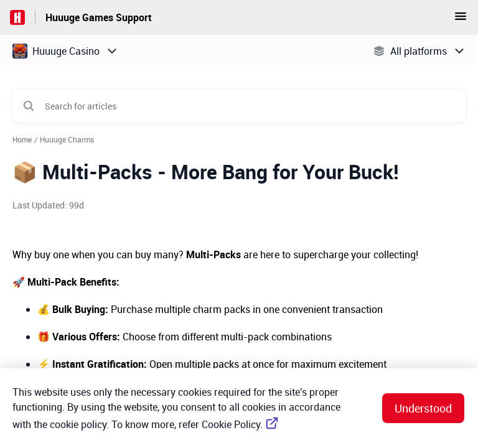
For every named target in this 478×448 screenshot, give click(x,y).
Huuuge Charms (67, 139)
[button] (461, 20)
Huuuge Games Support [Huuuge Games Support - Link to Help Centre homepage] (99, 17)
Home (22, 139)
